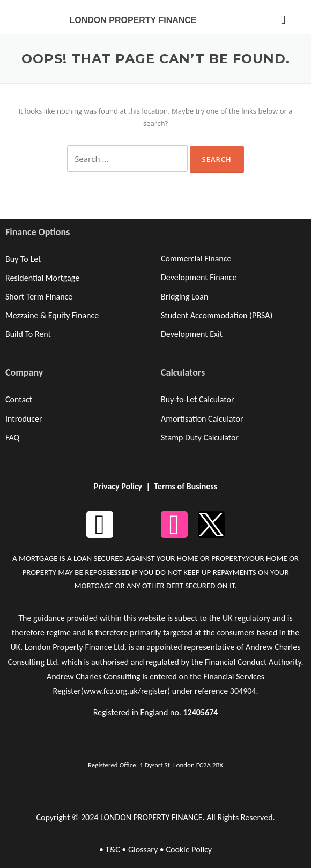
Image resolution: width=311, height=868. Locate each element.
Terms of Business (186, 486)
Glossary (143, 850)
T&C (112, 850)
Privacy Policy (118, 486)
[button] (283, 20)
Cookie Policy (189, 850)
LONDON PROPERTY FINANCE (133, 20)
